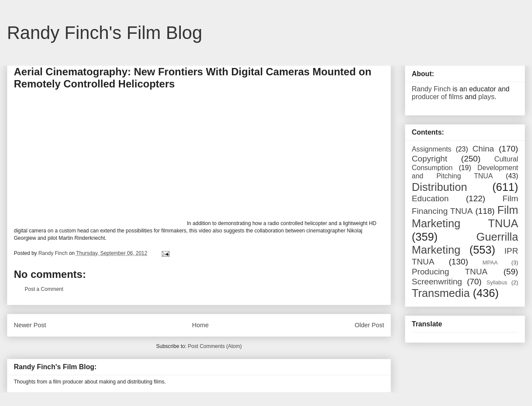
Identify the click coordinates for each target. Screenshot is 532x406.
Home (200, 325)
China (483, 149)
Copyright (429, 159)
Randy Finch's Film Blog (105, 33)
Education (430, 198)
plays (486, 97)
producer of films (437, 97)
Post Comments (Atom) (215, 346)
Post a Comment (44, 289)
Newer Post (30, 325)
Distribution (439, 187)
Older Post (369, 325)
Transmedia (441, 293)
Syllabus (497, 282)
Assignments (432, 149)
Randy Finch (431, 89)
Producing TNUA (450, 272)
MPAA (490, 263)
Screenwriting (437, 282)
